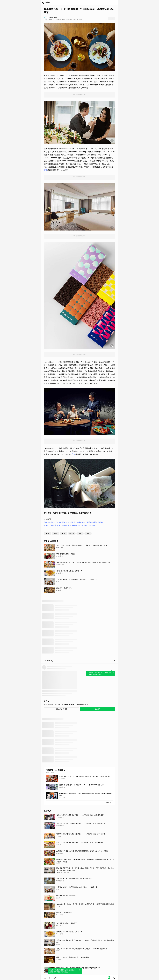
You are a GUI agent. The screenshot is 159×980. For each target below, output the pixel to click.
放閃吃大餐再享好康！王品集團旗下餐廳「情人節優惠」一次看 (69, 525)
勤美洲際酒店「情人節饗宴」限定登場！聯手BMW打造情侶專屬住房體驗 (73, 522)
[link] (50, 978)
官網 (46, 170)
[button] (45, 978)
